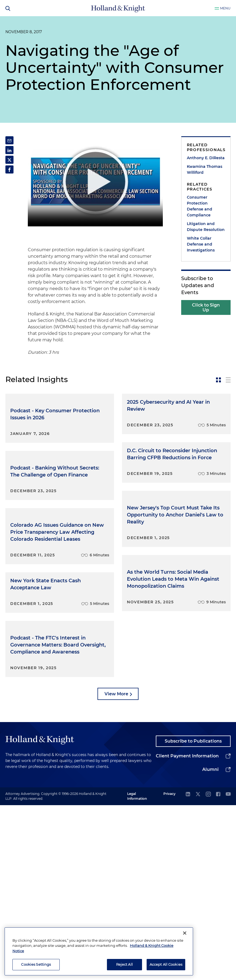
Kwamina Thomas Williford (205, 169)
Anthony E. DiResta (206, 158)
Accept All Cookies (166, 964)
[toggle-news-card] (218, 380)
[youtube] (228, 969)
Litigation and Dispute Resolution (206, 227)
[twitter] (198, 969)
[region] (99, 951)
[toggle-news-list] (228, 380)
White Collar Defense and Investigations (201, 244)
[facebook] (218, 969)
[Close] (185, 933)
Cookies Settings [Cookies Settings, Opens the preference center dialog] (36, 964)
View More (116, 868)
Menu (225, 8)
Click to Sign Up (206, 307)
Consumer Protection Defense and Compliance (200, 206)
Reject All (124, 964)
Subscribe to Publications (193, 916)
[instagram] (208, 969)
